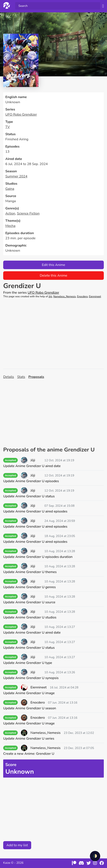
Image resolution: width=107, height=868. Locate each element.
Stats (21, 377)
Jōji (50, 296)
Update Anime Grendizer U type (28, 663)
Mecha (10, 226)
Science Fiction (28, 213)
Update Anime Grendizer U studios (30, 617)
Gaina (10, 189)
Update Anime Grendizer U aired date (32, 466)
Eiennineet (95, 296)
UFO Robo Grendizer (21, 115)
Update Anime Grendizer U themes (30, 572)
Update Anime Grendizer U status (29, 496)
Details (9, 377)
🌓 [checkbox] (95, 856)
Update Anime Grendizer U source (29, 602)
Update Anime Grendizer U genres (29, 587)
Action (10, 213)
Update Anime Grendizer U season (30, 708)
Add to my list (17, 845)
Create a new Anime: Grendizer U (29, 754)
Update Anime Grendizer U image (29, 693)
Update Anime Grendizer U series (29, 739)
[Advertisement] (53, 334)
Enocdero (82, 296)
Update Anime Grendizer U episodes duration (38, 557)
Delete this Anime (53, 276)
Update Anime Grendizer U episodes (31, 481)
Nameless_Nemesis (64, 296)
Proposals (36, 377)
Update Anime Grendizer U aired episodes (35, 511)
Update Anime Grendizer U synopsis (31, 678)
